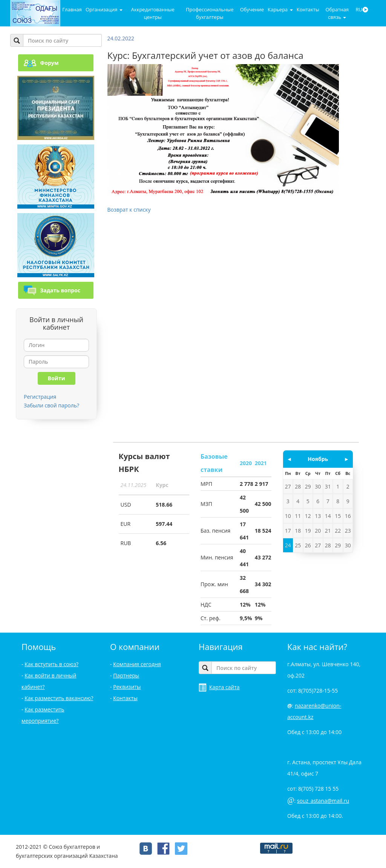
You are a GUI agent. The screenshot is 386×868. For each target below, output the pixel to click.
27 (288, 486)
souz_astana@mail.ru (323, 801)
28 (298, 486)
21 (328, 531)
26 (308, 545)
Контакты (308, 9)
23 (348, 531)
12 (308, 516)
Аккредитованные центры (153, 13)
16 (348, 516)
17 (288, 531)
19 (308, 531)
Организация (104, 9)
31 (328, 486)
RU (362, 9)
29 (308, 486)
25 (298, 545)
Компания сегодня (137, 664)
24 (288, 545)
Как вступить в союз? (51, 664)
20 (318, 531)
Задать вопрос (52, 290)
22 (338, 531)
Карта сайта (219, 687)
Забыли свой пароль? (51, 405)
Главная (72, 9)
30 (318, 486)
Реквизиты (127, 687)
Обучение (252, 9)
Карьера (280, 9)
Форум (41, 63)
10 (288, 516)
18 (298, 531)
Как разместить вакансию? (59, 698)
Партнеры (126, 675)
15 (338, 516)
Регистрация (40, 397)
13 (318, 516)
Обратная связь (337, 13)
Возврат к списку (129, 210)
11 (298, 516)
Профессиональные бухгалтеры (210, 13)
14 (328, 516)
